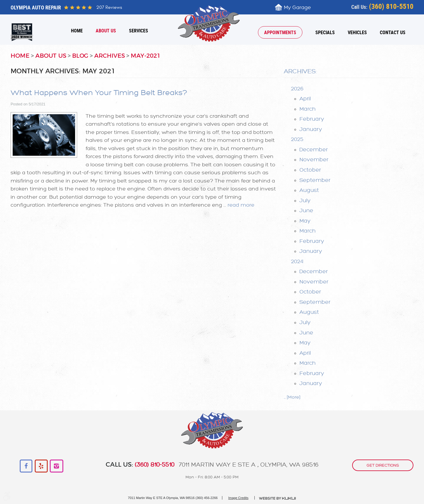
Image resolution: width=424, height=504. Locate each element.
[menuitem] (77, 31)
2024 (297, 261)
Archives (110, 56)
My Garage (297, 8)
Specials (325, 32)
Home (77, 31)
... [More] (292, 397)
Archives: (300, 71)
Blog (80, 56)
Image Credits (238, 498)
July (305, 200)
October (310, 170)
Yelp (41, 466)
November (314, 160)
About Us (106, 31)
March (308, 109)
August (309, 190)
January (311, 129)
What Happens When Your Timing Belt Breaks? (99, 93)
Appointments (280, 32)
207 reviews (109, 7)
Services (139, 31)
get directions (383, 465)
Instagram (56, 466)
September (315, 180)
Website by (278, 498)
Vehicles (357, 32)
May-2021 (146, 56)
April (305, 99)
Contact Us (393, 32)
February (312, 119)
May (305, 221)
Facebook (26, 466)
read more (241, 205)
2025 (297, 139)
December (314, 150)
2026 (297, 89)
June (306, 210)
